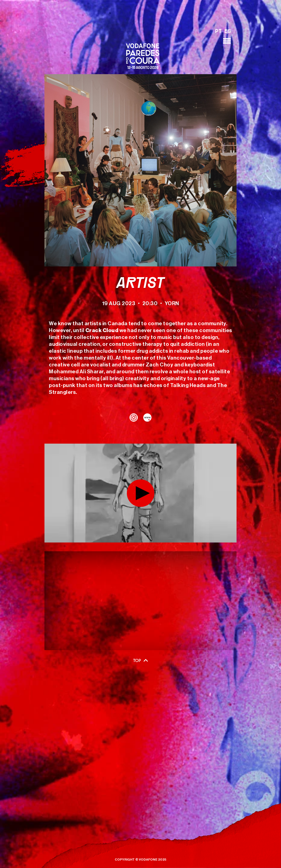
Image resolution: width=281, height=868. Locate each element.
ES (228, 32)
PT (218, 32)
